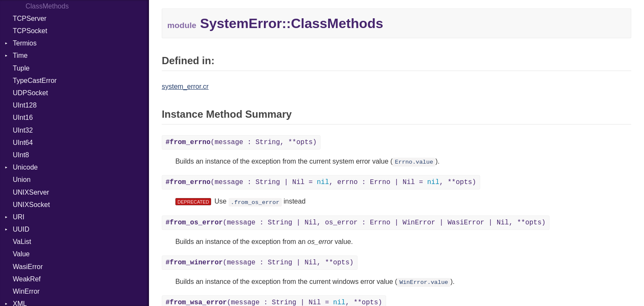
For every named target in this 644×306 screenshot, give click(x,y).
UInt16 (23, 118)
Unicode (25, 167)
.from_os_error (255, 202)
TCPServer (30, 18)
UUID (21, 229)
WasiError (28, 267)
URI (19, 217)
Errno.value (414, 162)
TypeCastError (35, 81)
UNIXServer (31, 192)
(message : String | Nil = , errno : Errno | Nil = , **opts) (321, 182)
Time (20, 55)
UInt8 (21, 155)
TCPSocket (30, 31)
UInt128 (25, 105)
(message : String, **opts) (241, 142)
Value (21, 254)
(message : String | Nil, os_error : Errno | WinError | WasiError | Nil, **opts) (356, 223)
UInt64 (23, 143)
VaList (22, 242)
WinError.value (424, 282)
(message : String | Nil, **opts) (260, 263)
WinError (26, 291)
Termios (25, 43)
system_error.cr (185, 86)
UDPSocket (30, 93)
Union (22, 180)
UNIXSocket (31, 205)
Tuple (21, 68)
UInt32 (23, 130)
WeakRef (27, 279)
